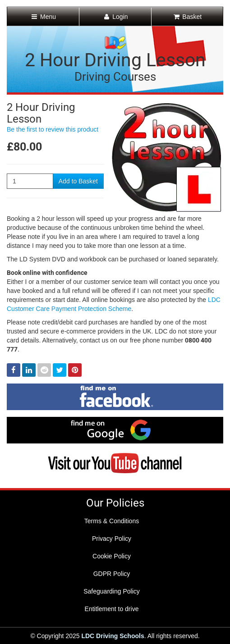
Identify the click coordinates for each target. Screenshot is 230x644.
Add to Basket (78, 181)
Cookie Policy (112, 556)
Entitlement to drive (112, 609)
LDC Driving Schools (113, 636)
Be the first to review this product (53, 129)
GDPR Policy (112, 574)
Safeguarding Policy (112, 591)
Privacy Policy (112, 539)
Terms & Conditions (112, 521)
